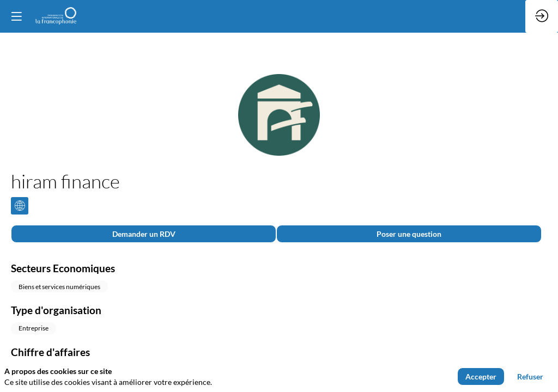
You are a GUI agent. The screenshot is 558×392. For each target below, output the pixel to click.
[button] (16, 16)
